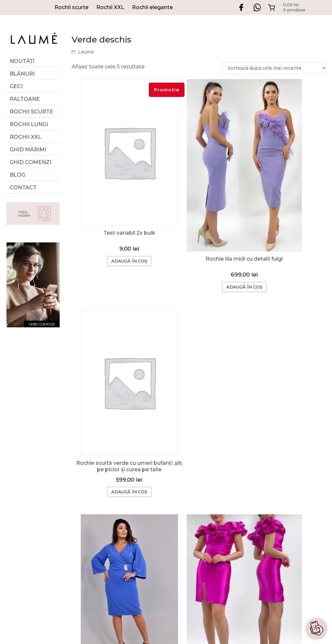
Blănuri (22, 74)
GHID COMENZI (241, 488)
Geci (16, 86)
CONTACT (233, 514)
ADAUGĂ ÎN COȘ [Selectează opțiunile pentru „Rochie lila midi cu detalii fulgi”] (199, 242)
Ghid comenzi (30, 162)
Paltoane (25, 99)
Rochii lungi (29, 124)
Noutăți (22, 61)
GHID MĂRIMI (28, 150)
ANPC (228, 552)
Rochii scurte (71, 7)
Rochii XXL (110, 7)
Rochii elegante (152, 7)
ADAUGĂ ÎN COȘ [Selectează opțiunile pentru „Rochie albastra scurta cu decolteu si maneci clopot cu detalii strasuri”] (114, 430)
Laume (86, 52)
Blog (18, 175)
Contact (23, 187)
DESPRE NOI (237, 475)
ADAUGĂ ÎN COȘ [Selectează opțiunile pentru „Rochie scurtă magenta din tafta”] (199, 423)
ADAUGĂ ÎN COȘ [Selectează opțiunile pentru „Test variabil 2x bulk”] (114, 242)
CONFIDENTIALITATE (248, 539)
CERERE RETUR (241, 501)
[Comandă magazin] (275, 68)
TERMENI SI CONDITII (249, 527)
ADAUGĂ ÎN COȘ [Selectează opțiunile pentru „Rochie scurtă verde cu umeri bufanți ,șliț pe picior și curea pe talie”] (284, 250)
